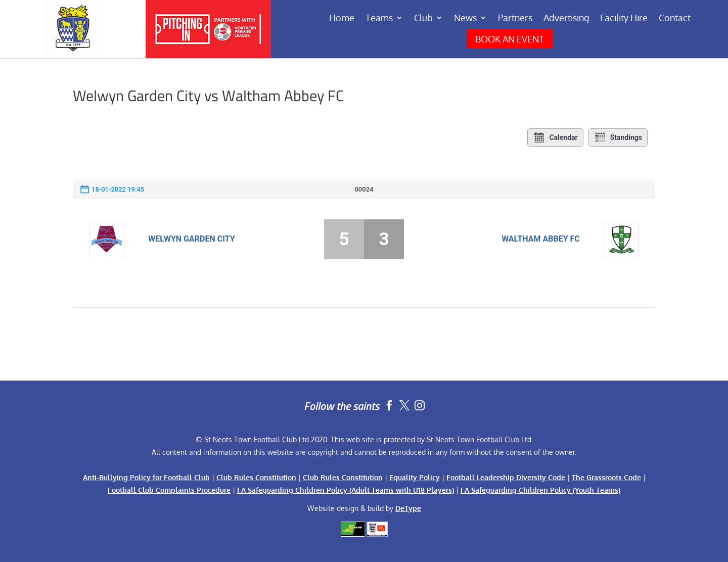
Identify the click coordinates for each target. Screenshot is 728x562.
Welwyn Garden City (191, 239)
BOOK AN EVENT (510, 39)
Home (342, 19)
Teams (379, 19)
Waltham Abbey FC (541, 239)
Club (423, 19)
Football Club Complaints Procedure (169, 490)
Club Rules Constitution (256, 477)
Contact (675, 19)
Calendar (555, 137)
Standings (618, 137)
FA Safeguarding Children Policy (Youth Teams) (540, 490)
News (465, 19)
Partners (515, 19)
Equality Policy (415, 477)
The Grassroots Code (606, 477)
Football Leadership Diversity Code (506, 477)
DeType (408, 508)
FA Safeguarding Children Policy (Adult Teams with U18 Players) (346, 490)
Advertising (566, 19)
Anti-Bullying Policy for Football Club (146, 477)
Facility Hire (624, 19)
